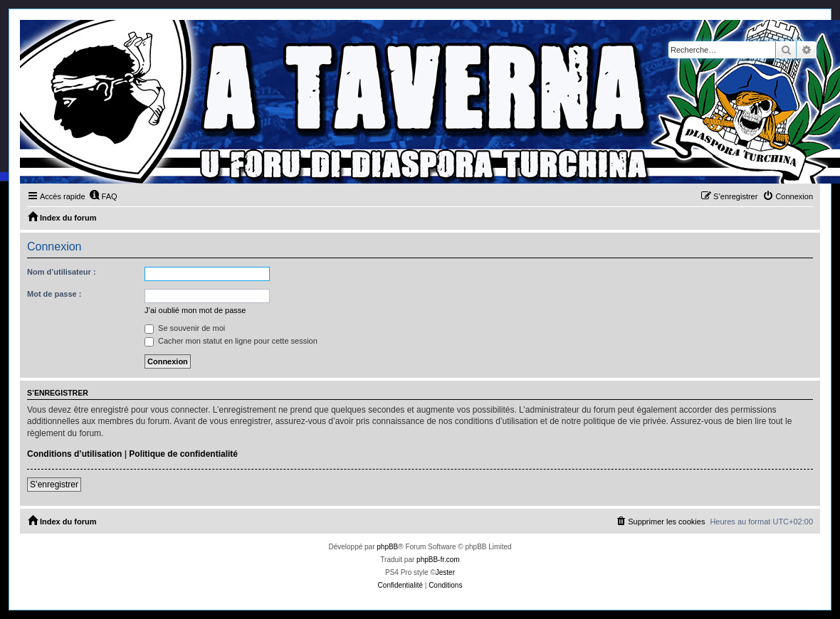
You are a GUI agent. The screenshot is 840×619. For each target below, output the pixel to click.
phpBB (387, 547)
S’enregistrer (54, 485)
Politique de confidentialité (183, 454)
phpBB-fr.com (438, 560)
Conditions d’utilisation (74, 454)
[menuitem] (103, 196)
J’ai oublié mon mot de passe (195, 310)
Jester (445, 572)
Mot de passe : (54, 294)
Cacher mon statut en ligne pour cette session (231, 341)
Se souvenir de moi (185, 328)
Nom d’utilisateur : (62, 272)
